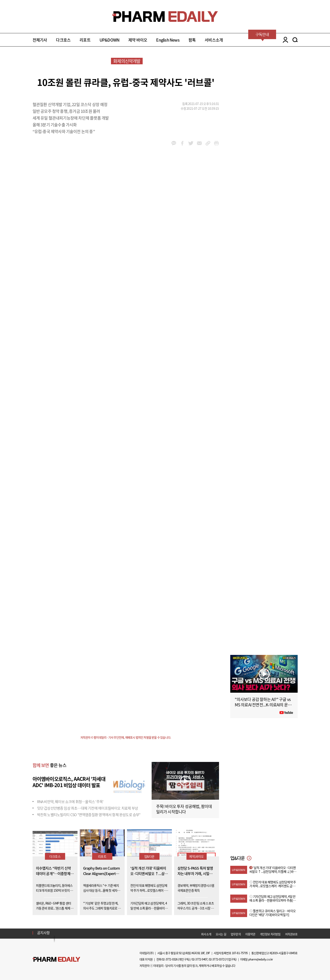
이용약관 (250, 934)
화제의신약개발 (127, 61)
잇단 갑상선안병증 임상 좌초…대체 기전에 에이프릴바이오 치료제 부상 (87, 808)
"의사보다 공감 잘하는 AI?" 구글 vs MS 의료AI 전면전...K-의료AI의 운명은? (263, 705)
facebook (182, 143)
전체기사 (40, 40)
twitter (191, 143)
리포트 (85, 40)
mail (199, 143)
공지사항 (43, 933)
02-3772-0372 (217, 959)
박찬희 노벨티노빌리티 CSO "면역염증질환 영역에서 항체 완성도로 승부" (89, 815)
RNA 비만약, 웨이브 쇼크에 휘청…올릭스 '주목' (70, 801)
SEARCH (295, 40)
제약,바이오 (196, 856)
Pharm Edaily (56, 959)
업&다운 (149, 856)
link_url (208, 143)
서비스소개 (214, 40)
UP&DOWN (109, 40)
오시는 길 (221, 934)
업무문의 (236, 934)
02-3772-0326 (170, 959)
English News (168, 40)
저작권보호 (291, 934)
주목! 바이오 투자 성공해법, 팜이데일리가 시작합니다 (184, 809)
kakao (174, 143)
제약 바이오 (138, 40)
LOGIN (284, 40)
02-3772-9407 (199, 959)
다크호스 (63, 40)
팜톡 (192, 40)
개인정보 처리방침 (270, 934)
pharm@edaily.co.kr (261, 959)
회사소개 (206, 934)
